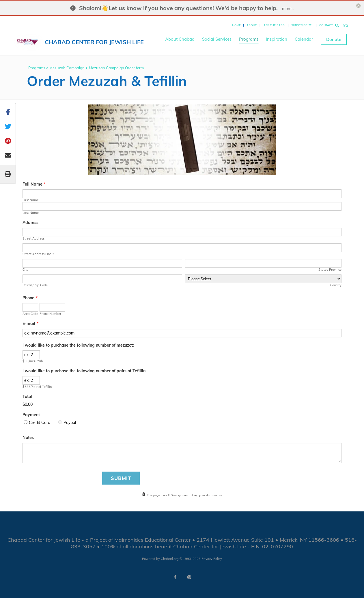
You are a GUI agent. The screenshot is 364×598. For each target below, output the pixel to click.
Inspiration (277, 38)
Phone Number (50, 314)
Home (236, 24)
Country (336, 285)
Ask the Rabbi (275, 24)
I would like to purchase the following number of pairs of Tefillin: (85, 371)
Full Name (34, 184)
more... (288, 9)
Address (30, 223)
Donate (334, 38)
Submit (121, 478)
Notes (28, 438)
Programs (249, 38)
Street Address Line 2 (38, 254)
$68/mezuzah (33, 361)
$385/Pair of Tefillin (37, 387)
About (252, 24)
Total (27, 397)
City (25, 270)
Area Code (30, 314)
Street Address (33, 238)
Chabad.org (170, 559)
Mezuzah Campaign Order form (116, 68)
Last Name (31, 213)
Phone (30, 298)
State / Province (330, 270)
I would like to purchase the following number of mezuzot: (78, 345)
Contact (326, 24)
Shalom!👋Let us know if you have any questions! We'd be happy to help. (178, 8)
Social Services (217, 38)
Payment (31, 415)
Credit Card (40, 423)
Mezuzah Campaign (67, 68)
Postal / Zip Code (35, 285)
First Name (31, 200)
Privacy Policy (212, 559)
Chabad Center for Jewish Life (94, 40)
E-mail (30, 324)
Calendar (304, 38)
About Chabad (180, 38)
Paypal (70, 423)
